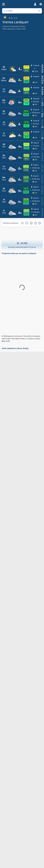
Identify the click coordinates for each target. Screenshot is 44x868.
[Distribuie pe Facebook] (27, 223)
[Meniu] (3, 4)
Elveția (22, 26)
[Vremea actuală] (22, 17)
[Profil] (35, 4)
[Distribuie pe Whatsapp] (22, 223)
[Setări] (41, 4)
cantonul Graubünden (11, 26)
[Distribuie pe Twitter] (31, 223)
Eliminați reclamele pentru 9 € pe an (22, 245)
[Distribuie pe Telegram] (36, 223)
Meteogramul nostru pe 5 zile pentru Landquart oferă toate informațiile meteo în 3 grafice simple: (21, 339)
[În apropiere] (39, 11)
